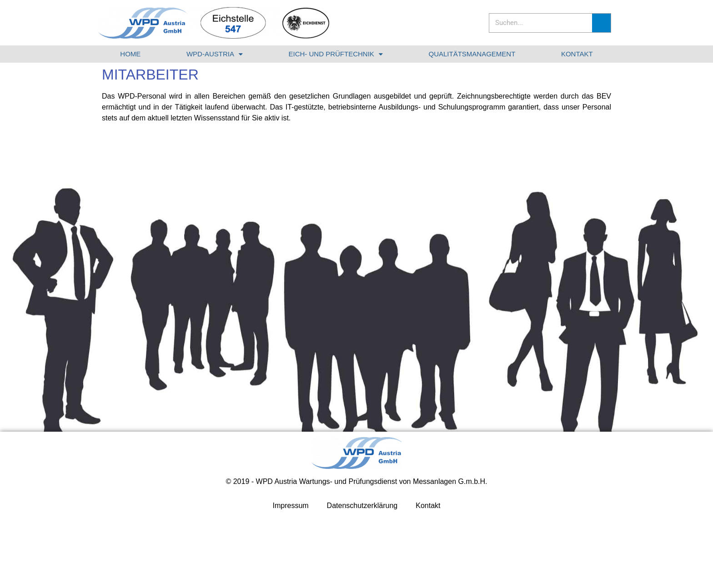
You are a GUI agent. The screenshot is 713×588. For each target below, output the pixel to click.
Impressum (290, 506)
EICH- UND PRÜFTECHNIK (336, 54)
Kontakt (428, 506)
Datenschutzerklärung (362, 506)
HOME (130, 54)
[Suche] (601, 23)
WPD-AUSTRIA (215, 54)
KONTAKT (577, 54)
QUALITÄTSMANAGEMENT (472, 54)
